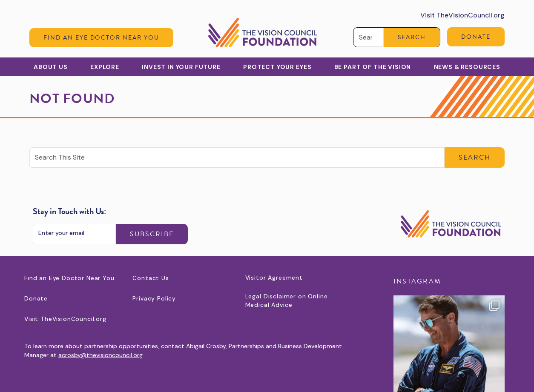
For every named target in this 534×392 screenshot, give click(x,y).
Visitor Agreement (274, 278)
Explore (105, 67)
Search (412, 37)
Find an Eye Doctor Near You (101, 38)
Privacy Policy (154, 298)
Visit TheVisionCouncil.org (462, 15)
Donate (476, 37)
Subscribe (152, 234)
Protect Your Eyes (277, 67)
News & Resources (467, 67)
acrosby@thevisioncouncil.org (100, 355)
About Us (51, 67)
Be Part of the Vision (373, 67)
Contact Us (151, 278)
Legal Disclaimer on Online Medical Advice (287, 300)
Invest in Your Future (181, 67)
